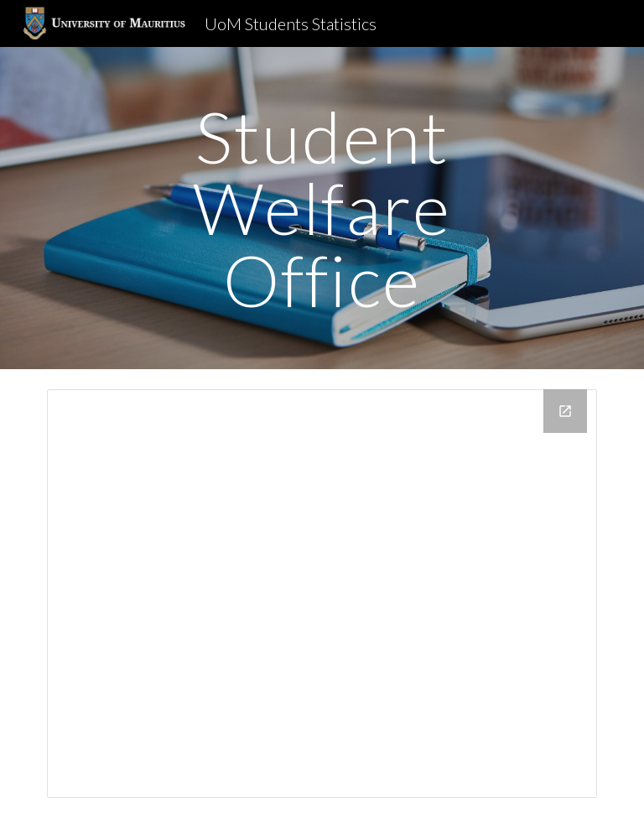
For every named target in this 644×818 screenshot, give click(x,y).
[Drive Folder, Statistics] (322, 594)
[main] (322, 208)
